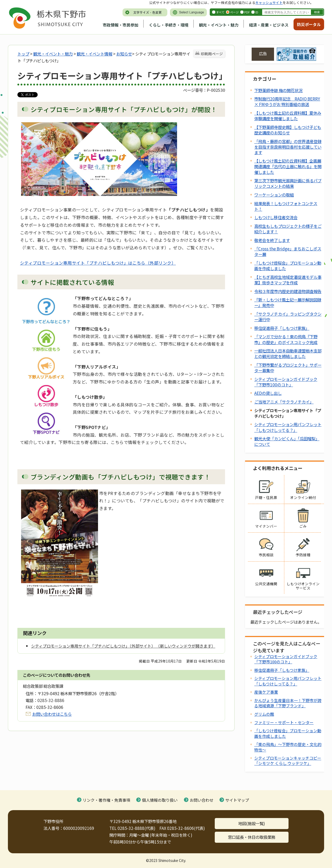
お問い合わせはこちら (52, 714)
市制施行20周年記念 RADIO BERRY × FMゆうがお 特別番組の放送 (287, 101)
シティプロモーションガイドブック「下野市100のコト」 (286, 382)
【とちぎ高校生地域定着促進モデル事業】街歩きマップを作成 (288, 280)
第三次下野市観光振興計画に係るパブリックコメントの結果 (288, 183)
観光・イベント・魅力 (219, 25)
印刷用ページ (212, 54)
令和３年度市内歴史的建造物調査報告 (288, 291)
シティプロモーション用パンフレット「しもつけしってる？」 (288, 427)
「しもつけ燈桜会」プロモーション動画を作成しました (288, 266)
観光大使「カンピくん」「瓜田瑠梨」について (287, 441)
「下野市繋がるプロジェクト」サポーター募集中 (288, 368)
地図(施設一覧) (252, 823)
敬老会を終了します (272, 240)
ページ (234, 12)
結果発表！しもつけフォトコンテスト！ (286, 206)
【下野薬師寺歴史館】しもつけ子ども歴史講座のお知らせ (288, 130)
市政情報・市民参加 (121, 25)
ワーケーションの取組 (274, 195)
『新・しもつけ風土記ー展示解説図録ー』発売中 (288, 302)
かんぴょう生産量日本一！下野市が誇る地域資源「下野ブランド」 (288, 703)
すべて (220, 12)
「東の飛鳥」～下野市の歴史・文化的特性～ (288, 747)
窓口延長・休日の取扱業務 (252, 837)
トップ (23, 54)
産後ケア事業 (266, 692)
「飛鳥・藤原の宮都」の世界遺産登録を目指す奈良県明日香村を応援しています (288, 147)
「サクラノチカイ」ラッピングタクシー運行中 (288, 317)
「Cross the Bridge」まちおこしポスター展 (288, 251)
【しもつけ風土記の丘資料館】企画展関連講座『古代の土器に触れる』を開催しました (288, 166)
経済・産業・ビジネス (269, 25)
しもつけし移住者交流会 (276, 217)
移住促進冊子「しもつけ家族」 (282, 328)
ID (257, 12)
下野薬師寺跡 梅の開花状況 (278, 90)
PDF (247, 12)
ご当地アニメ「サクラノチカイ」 (284, 402)
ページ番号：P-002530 (204, 90)
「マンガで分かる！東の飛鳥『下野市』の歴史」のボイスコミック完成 (286, 339)
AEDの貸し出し (268, 393)
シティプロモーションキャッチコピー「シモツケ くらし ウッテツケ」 (288, 761)
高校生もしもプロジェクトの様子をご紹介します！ (288, 229)
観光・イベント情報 (94, 54)
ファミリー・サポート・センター (284, 722)
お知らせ (124, 54)
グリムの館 (264, 714)
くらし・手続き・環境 (169, 25)
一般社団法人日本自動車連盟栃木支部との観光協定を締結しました (288, 353)
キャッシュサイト (269, 2)
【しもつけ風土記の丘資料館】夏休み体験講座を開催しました (288, 116)
